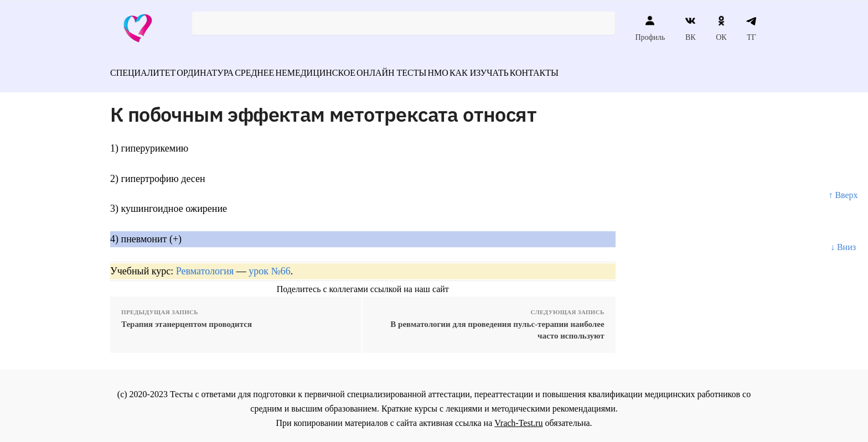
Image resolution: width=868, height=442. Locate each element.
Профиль (650, 28)
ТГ (751, 28)
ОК (721, 28)
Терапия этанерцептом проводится (187, 318)
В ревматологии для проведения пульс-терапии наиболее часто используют (497, 324)
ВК (691, 28)
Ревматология (205, 264)
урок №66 (269, 264)
